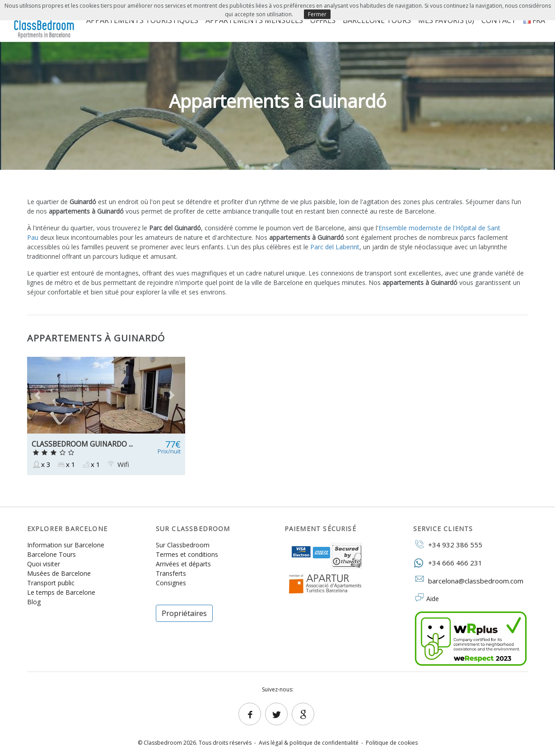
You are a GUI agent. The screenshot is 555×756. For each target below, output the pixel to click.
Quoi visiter (44, 564)
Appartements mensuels (254, 20)
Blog (34, 602)
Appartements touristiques (142, 20)
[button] (39, 395)
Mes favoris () (446, 20)
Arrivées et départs (183, 564)
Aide (433, 599)
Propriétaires (184, 613)
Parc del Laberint (335, 247)
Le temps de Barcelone (61, 592)
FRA (534, 20)
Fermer (317, 14)
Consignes (171, 583)
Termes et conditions (187, 554)
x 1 (66, 464)
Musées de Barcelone (59, 573)
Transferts (171, 573)
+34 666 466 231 (448, 562)
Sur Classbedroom (183, 545)
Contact (499, 20)
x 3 (41, 464)
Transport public (51, 583)
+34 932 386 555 (448, 544)
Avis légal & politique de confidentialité (309, 743)
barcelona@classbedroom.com (468, 580)
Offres (323, 20)
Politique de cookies (392, 743)
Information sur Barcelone (66, 545)
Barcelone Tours (377, 20)
